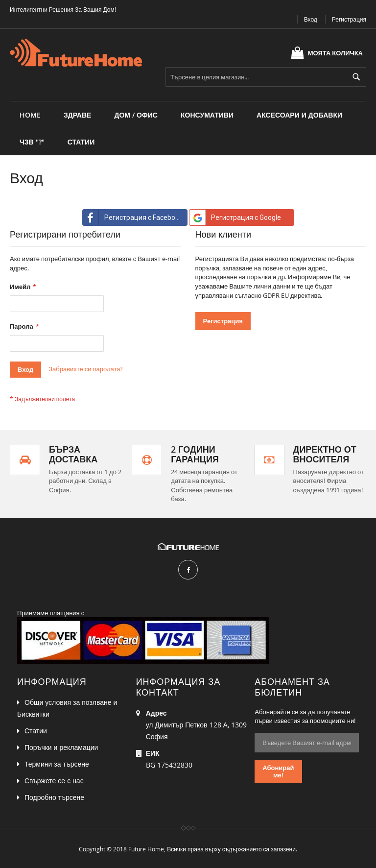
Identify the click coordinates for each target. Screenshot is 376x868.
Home (30, 115)
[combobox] (266, 77)
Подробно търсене (54, 797)
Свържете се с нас (54, 781)
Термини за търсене (57, 764)
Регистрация (349, 19)
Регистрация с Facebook (133, 217)
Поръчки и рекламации (61, 747)
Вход (311, 19)
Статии (36, 731)
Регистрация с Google (235, 217)
